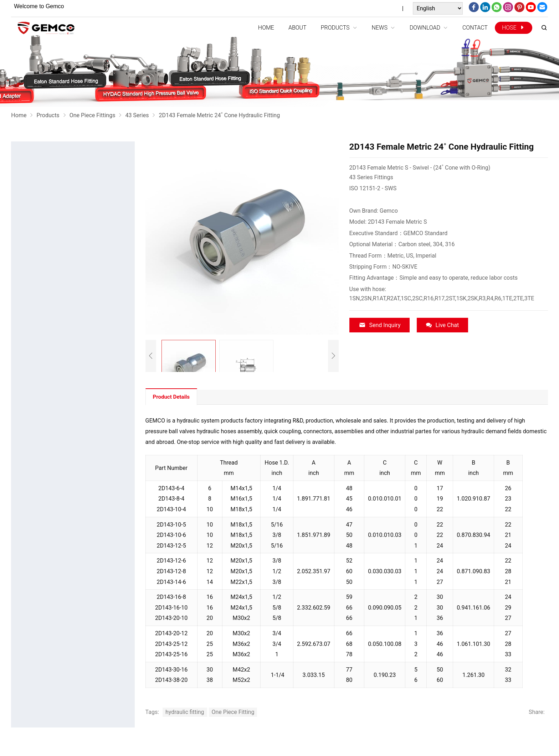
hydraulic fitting (185, 712)
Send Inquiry (380, 325)
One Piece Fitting (233, 712)
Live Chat (442, 325)
